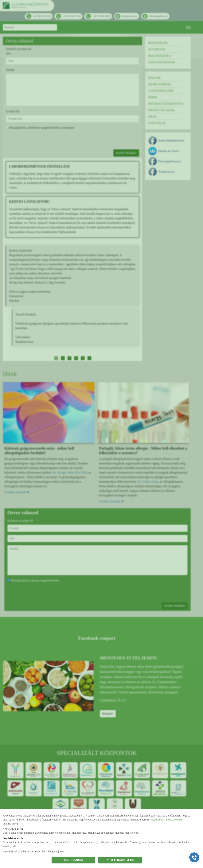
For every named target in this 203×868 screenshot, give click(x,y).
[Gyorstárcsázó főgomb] (194, 857)
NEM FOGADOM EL (120, 860)
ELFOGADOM (73, 860)
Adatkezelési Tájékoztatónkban (166, 820)
